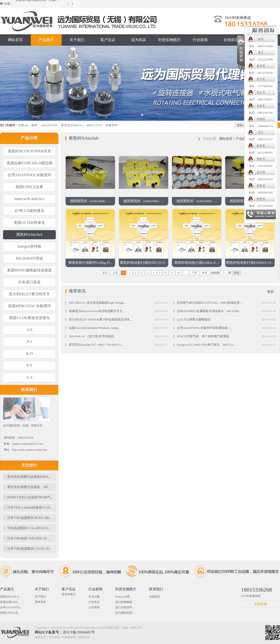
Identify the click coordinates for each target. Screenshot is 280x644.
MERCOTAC (94, 125)
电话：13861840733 (160, 126)
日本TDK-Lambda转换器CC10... (28, 508)
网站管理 (84, 637)
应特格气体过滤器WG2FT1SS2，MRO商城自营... (209, 303)
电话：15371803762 (160, 86)
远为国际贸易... (125, 613)
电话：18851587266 (160, 113)
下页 (194, 273)
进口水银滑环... (125, 607)
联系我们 (262, 40)
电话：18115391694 (160, 206)
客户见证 (108, 40)
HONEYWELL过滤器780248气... (28, 497)
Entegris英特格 (29, 246)
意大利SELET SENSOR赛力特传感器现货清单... (100, 319)
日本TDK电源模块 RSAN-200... (28, 518)
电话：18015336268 (160, 46)
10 (179, 273)
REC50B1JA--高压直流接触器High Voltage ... (98, 303)
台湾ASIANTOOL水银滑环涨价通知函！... (205, 328)
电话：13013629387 (160, 166)
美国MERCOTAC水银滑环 (29, 306)
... (186, 273)
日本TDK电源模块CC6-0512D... (28, 549)
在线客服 (261, 604)
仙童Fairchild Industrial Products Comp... (94, 328)
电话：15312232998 (160, 60)
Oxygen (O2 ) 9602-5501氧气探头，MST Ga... (206, 345)
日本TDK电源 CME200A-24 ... (27, 538)
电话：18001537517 (160, 139)
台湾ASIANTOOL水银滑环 (29, 175)
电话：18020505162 (160, 179)
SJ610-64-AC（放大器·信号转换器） (93, 336)
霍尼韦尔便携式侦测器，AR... (27, 487)
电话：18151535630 (160, 73)
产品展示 (46, 40)
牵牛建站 (54, 637)
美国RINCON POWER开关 (29, 151)
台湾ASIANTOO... (11, 607)
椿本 (35, 125)
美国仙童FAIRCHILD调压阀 (29, 163)
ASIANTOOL (49, 125)
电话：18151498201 (160, 153)
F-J (29, 342)
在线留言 (231, 40)
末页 (205, 273)
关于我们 (77, 40)
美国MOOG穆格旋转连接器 (30, 270)
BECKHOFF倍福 (29, 258)
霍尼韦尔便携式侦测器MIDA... (28, 477)
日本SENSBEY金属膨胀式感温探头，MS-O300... (209, 311)
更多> (271, 292)
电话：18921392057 (160, 99)
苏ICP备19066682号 (79, 632)
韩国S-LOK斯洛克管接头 (29, 318)
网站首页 (15, 40)
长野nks (23, 125)
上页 (115, 273)
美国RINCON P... (10, 597)
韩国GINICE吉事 (29, 187)
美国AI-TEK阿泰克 (29, 223)
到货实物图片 (126, 589)
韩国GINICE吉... (10, 613)
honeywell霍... (124, 597)
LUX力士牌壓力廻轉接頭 (194, 319)
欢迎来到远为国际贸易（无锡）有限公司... (39, 4)
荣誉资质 (40, 602)
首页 (105, 273)
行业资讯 (94, 602)
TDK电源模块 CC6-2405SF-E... (27, 528)
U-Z (30, 377)
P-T (29, 365)
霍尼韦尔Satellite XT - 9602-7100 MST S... (96, 345)
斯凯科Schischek (30, 234)
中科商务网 (69, 637)
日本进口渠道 (29, 282)
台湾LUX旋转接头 (30, 211)
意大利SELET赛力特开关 (29, 294)
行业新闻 (200, 40)
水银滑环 (112, 125)
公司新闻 (94, 607)
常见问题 (94, 597)
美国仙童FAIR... (10, 602)
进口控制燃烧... (125, 602)
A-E (30, 330)
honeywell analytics (29, 199)
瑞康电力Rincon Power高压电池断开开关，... (98, 311)
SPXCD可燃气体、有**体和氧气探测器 (203, 336)
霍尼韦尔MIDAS (72, 125)
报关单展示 (69, 594)
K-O (29, 354)
